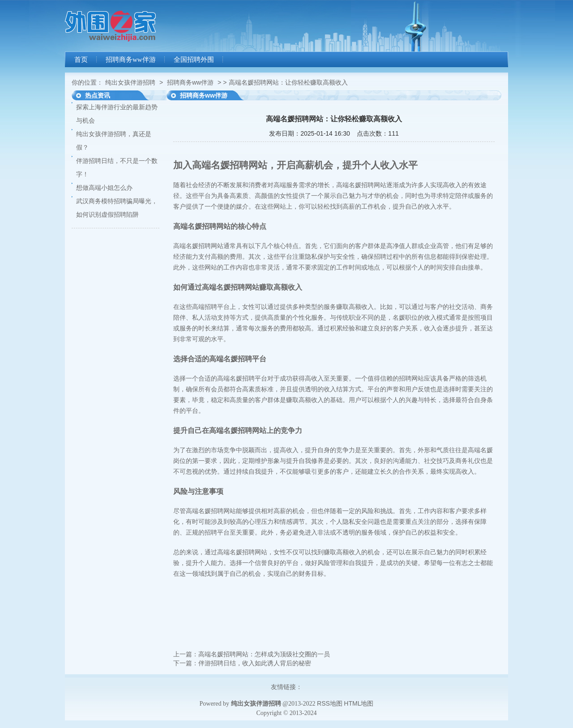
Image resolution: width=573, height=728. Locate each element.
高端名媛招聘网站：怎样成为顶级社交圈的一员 (264, 654)
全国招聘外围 (194, 60)
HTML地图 (359, 703)
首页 (81, 60)
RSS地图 (330, 703)
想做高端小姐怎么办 (104, 188)
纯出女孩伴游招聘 (130, 82)
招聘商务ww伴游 (131, 60)
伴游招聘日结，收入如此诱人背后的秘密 (255, 663)
